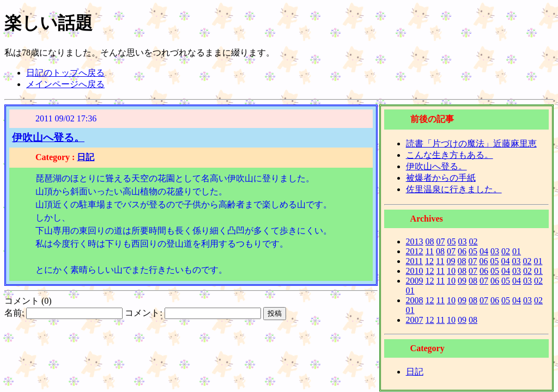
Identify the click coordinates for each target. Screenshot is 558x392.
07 (441, 241)
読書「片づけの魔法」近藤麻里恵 (471, 143)
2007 (415, 320)
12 (429, 261)
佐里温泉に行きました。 (454, 189)
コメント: (193, 313)
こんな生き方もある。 (450, 155)
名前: (63, 313)
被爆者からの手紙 (441, 178)
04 (484, 251)
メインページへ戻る (65, 84)
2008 (415, 300)
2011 (414, 261)
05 (452, 241)
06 (462, 251)
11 (430, 251)
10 (451, 271)
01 (517, 251)
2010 (415, 271)
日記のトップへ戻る (65, 73)
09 (451, 261)
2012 (415, 251)
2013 (415, 241)
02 (474, 241)
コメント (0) (28, 301)
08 (430, 241)
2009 (415, 281)
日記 (415, 372)
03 (463, 241)
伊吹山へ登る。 (436, 166)
